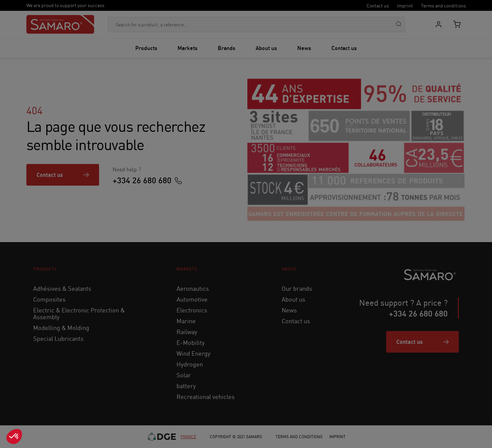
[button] (14, 437)
